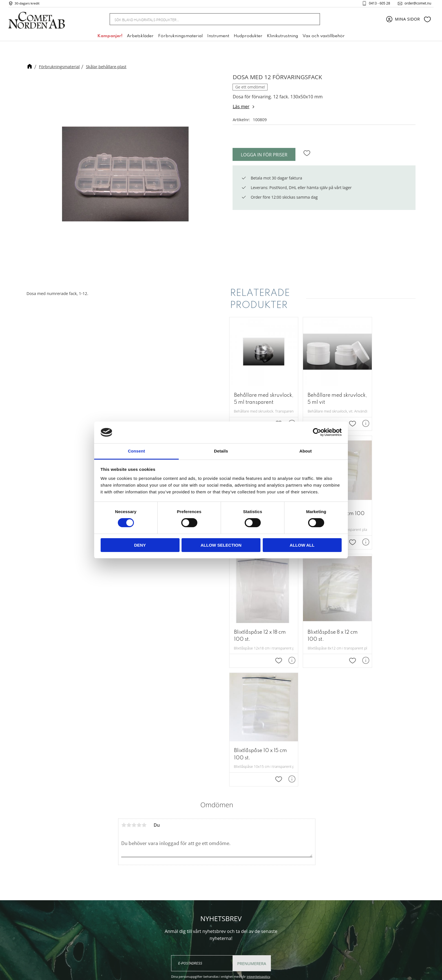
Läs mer (241, 107)
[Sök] (313, 20)
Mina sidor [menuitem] (407, 20)
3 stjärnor (134, 681)
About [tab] (306, 451)
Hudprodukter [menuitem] (248, 37)
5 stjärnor (144, 681)
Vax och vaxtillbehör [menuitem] (324, 37)
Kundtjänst (283, 895)
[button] (427, 21)
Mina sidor (283, 886)
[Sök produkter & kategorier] (208, 20)
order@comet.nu (416, 4)
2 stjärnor (129, 681)
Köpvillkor (282, 904)
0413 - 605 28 (377, 4)
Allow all (302, 545)
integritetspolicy (258, 832)
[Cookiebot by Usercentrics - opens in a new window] (317, 432)
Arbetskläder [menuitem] (140, 37)
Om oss (279, 878)
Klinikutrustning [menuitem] (282, 37)
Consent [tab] (137, 451)
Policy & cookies (288, 912)
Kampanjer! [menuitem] (110, 37)
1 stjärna (124, 681)
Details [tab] (221, 451)
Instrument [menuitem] (218, 37)
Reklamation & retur (292, 921)
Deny (140, 545)
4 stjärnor (139, 681)
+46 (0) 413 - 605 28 (219, 916)
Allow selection (221, 545)
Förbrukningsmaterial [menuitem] (180, 37)
